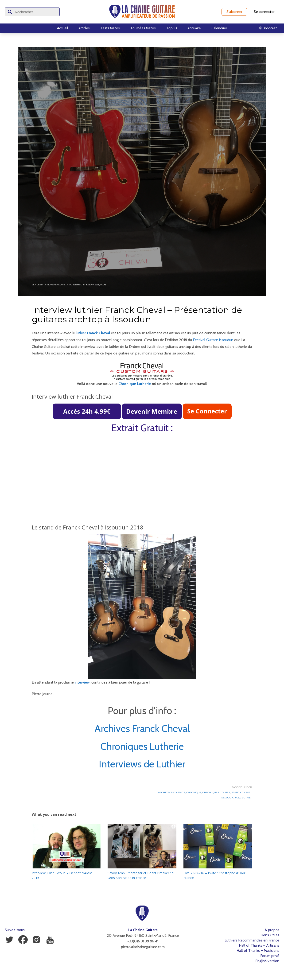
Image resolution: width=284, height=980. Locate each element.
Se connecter (264, 12)
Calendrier (219, 28)
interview (82, 682)
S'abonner (234, 12)
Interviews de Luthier (142, 764)
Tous (103, 285)
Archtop (164, 792)
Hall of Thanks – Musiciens (258, 951)
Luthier (247, 798)
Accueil (62, 28)
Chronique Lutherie (135, 384)
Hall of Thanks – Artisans (259, 945)
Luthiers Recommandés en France (252, 940)
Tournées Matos (143, 28)
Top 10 (172, 28)
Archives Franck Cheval (142, 728)
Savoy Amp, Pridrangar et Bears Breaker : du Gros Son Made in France (142, 875)
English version (267, 961)
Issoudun (227, 798)
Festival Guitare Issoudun (213, 340)
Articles (84, 28)
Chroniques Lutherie (142, 746)
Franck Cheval (242, 792)
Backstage (178, 792)
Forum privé (270, 956)
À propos (272, 930)
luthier (81, 333)
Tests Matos (110, 28)
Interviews (92, 285)
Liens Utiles (270, 935)
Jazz (238, 798)
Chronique (194, 792)
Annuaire (194, 28)
